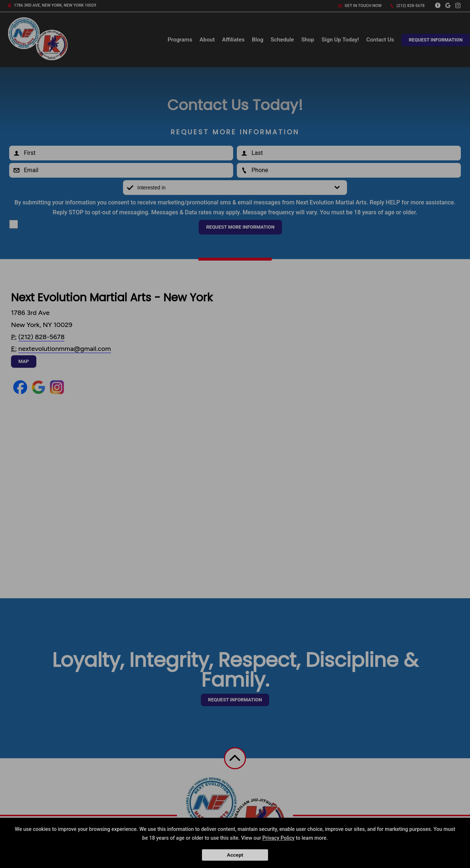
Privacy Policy (279, 838)
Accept (235, 855)
